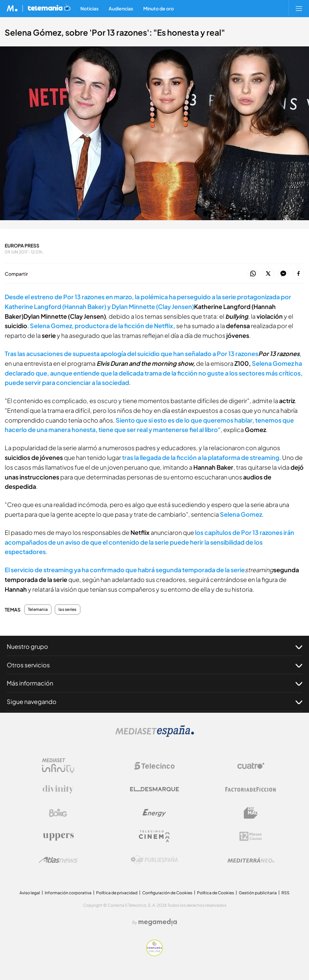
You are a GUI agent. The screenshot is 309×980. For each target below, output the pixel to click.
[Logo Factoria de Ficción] (251, 789)
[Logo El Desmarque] (154, 789)
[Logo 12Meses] (251, 836)
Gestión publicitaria (258, 893)
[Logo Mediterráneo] (251, 860)
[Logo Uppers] (58, 836)
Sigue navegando (154, 702)
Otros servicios (154, 665)
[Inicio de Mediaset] (12, 8)
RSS (285, 893)
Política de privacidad (117, 893)
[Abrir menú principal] (299, 8)
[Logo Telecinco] (154, 766)
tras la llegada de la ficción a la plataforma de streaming (201, 457)
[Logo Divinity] (58, 789)
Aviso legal (30, 893)
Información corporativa (68, 893)
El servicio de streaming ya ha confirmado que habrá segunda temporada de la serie (125, 570)
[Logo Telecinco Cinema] (154, 836)
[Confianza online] (154, 954)
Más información (154, 683)
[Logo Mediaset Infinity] (58, 766)
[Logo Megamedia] (158, 922)
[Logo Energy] (154, 813)
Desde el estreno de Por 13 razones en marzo (68, 297)
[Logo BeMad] (251, 813)
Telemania (38, 610)
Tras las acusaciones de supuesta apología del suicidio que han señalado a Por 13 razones (131, 354)
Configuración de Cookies (167, 893)
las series (67, 610)
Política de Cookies (216, 893)
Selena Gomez (51, 326)
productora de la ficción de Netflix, (125, 326)
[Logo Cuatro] (251, 766)
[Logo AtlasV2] (58, 860)
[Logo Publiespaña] (154, 860)
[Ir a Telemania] (49, 8)
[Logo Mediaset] (155, 735)
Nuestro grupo (154, 646)
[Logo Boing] (58, 813)
